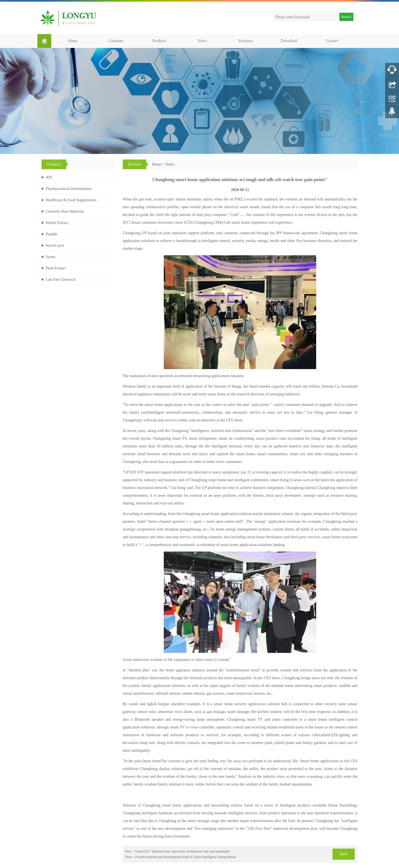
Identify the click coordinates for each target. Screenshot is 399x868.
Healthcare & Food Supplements (71, 200)
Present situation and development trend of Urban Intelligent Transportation (186, 857)
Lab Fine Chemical (61, 280)
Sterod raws (55, 245)
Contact (332, 41)
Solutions (246, 41)
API (49, 177)
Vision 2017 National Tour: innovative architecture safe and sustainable (182, 851)
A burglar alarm (167, 704)
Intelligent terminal (164, 412)
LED (333, 735)
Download (289, 41)
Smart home (151, 761)
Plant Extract (56, 268)
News (203, 41)
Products (159, 41)
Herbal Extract (57, 223)
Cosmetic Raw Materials (65, 211)
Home (73, 41)
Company (116, 41)
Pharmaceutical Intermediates (69, 189)
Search (346, 17)
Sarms (51, 257)
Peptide (52, 234)
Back (344, 854)
